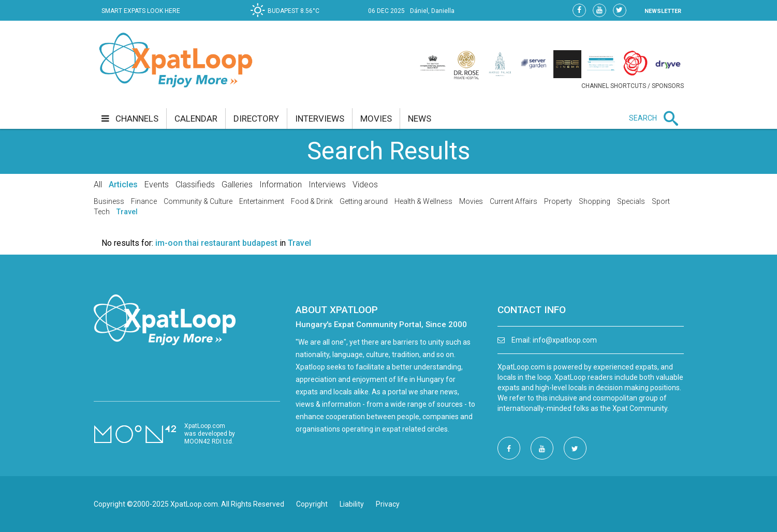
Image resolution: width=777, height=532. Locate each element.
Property (558, 201)
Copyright (312, 504)
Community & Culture (198, 201)
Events (157, 184)
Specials (631, 201)
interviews (320, 119)
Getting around (364, 201)
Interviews (327, 184)
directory (256, 119)
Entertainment (262, 201)
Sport (661, 201)
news (420, 119)
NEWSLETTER (663, 11)
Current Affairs (514, 201)
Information (281, 184)
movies (376, 119)
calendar (196, 119)
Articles (123, 184)
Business (109, 201)
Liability (352, 504)
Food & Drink (312, 201)
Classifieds (195, 184)
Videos (365, 184)
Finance (144, 201)
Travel (127, 212)
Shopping (595, 201)
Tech (102, 212)
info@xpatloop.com (565, 340)
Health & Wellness (423, 201)
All (98, 184)
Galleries (237, 184)
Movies (471, 201)
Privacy (388, 504)
